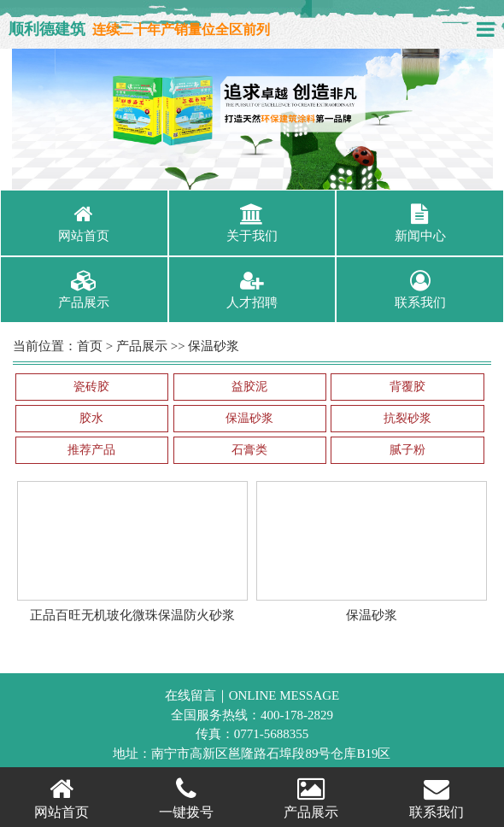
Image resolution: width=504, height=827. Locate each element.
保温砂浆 (214, 346)
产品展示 (142, 346)
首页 (90, 346)
